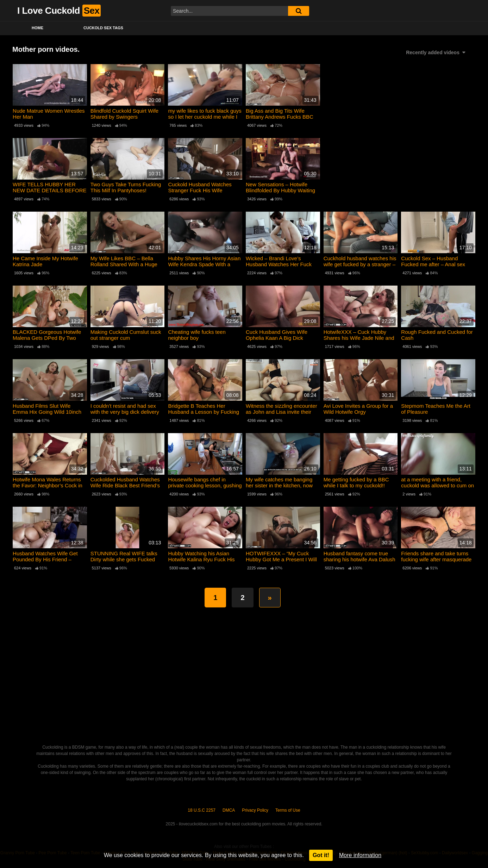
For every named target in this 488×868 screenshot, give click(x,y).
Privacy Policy (255, 810)
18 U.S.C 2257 (202, 810)
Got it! (321, 855)
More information (360, 855)
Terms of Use (288, 810)
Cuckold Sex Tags (103, 28)
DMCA (229, 810)
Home (37, 28)
